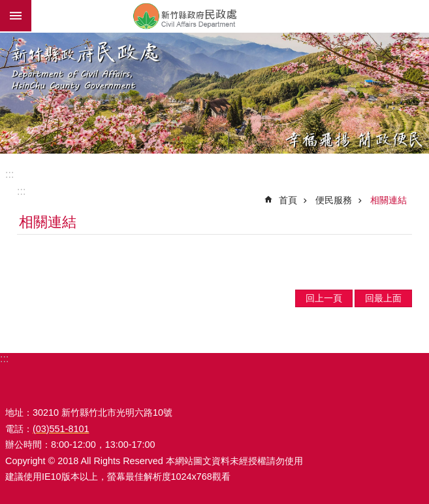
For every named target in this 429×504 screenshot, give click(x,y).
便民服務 (334, 200)
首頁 (288, 200)
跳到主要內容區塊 (7, 7)
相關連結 (389, 200)
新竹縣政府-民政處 (230, 16)
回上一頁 (324, 298)
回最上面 (383, 298)
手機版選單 (16, 16)
